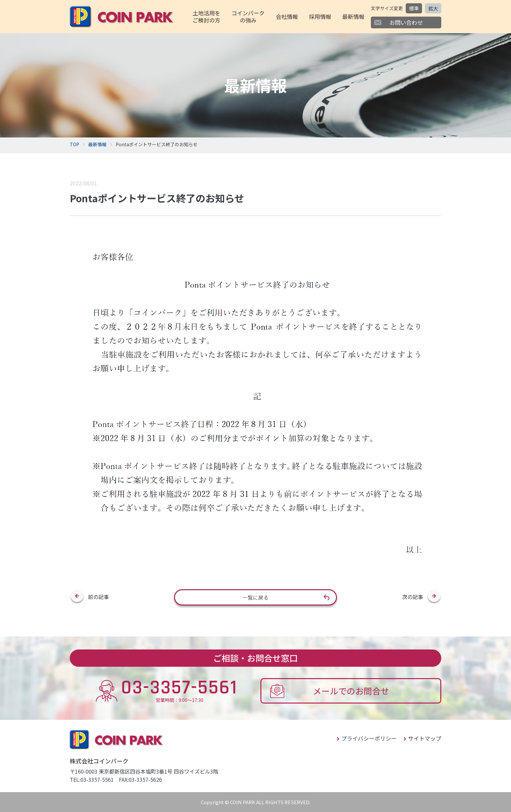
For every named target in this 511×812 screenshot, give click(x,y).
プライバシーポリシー (369, 738)
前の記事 (98, 597)
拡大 (433, 8)
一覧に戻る (255, 597)
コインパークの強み (248, 16)
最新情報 (353, 16)
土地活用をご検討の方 (206, 16)
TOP (74, 144)
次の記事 (413, 597)
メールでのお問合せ (351, 691)
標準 (414, 8)
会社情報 (287, 16)
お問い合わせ (406, 22)
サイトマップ (425, 738)
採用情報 (320, 16)
